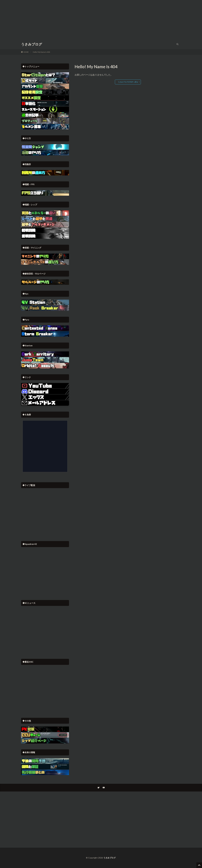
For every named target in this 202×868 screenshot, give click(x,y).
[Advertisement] (101, 20)
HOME (26, 52)
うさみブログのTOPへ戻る (128, 82)
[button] (45, 403)
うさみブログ (32, 44)
